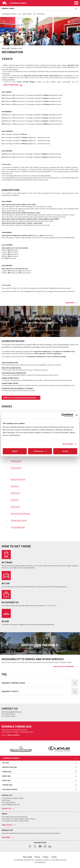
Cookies (46, 857)
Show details (68, 444)
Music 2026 (6, 780)
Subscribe (6, 837)
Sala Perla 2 (15, 493)
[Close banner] (77, 415)
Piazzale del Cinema (19, 520)
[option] (52, 749)
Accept (65, 451)
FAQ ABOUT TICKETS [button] (10, 691)
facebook (30, 848)
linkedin (50, 848)
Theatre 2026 (7, 785)
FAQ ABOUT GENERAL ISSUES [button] (13, 683)
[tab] (40, 683)
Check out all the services (63, 666)
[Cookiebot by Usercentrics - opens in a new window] (63, 415)
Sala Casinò (15, 507)
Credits (54, 857)
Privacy (37, 857)
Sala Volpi (15, 500)
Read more (70, 303)
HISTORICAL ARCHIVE (10, 789)
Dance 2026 (6, 776)
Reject (15, 451)
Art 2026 (6, 763)
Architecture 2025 (9, 767)
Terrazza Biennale (18, 527)
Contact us (6, 808)
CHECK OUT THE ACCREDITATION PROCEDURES (20, 398)
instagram (45, 848)
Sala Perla (15, 486)
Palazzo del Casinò (18, 479)
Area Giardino (16, 468)
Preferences (40, 451)
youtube (40, 848)
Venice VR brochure (11, 85)
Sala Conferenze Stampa (20, 513)
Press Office (7, 825)
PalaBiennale (16, 461)
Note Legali (28, 857)
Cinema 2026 (7, 772)
